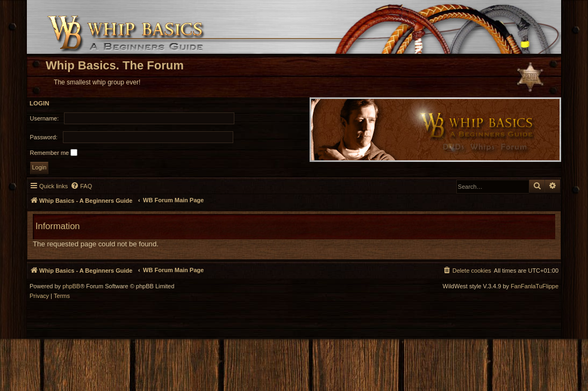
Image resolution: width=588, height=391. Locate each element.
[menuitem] (81, 186)
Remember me (54, 152)
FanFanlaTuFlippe (535, 286)
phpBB (71, 286)
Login (40, 103)
